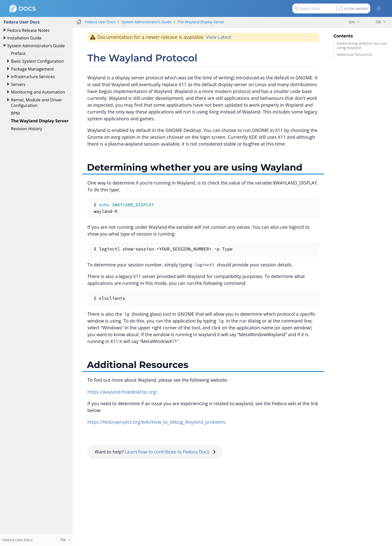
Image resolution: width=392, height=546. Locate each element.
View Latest (219, 37)
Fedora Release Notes (28, 30)
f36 (378, 22)
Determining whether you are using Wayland (362, 45)
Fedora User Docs (22, 22)
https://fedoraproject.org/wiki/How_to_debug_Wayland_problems (157, 422)
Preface (18, 53)
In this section (354, 8)
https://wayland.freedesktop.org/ (122, 392)
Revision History (26, 129)
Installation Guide (24, 38)
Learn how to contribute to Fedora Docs (170, 452)
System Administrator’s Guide (36, 46)
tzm (352, 22)
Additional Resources (354, 54)
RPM (15, 113)
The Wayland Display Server (40, 121)
